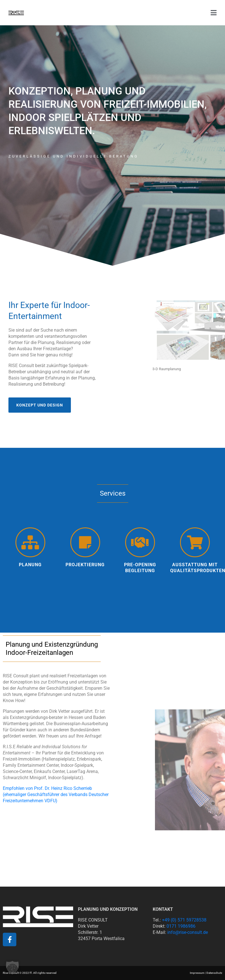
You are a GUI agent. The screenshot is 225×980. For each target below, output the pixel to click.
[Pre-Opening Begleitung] (140, 542)
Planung (30, 565)
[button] (12, 968)
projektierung (85, 565)
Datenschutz (214, 973)
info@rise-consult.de (188, 932)
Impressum (197, 973)
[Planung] (30, 542)
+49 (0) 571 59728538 (184, 920)
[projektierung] (85, 542)
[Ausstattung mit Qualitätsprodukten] (195, 542)
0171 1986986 (181, 926)
